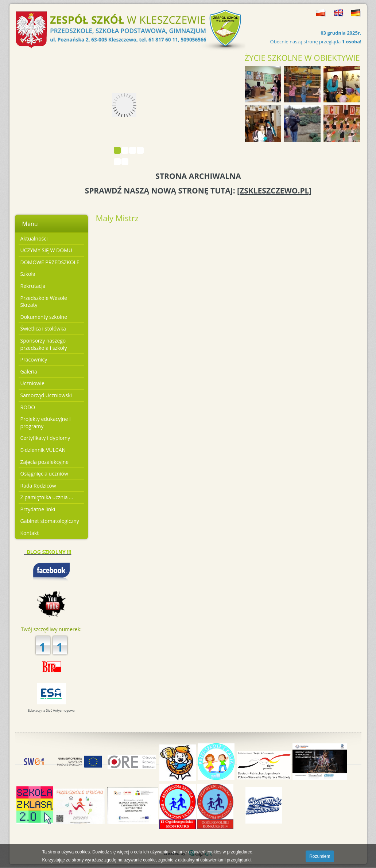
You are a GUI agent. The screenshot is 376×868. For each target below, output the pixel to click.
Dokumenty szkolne (44, 317)
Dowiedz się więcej (111, 852)
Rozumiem (320, 856)
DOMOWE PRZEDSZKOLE (50, 262)
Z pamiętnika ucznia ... (47, 497)
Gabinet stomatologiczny (50, 521)
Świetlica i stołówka (43, 329)
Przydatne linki (38, 509)
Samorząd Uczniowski (46, 395)
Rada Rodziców (38, 486)
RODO (28, 407)
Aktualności (34, 238)
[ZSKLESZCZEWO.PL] (274, 191)
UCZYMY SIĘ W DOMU (46, 250)
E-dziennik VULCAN (43, 450)
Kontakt (30, 533)
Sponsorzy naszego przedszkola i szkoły (44, 344)
